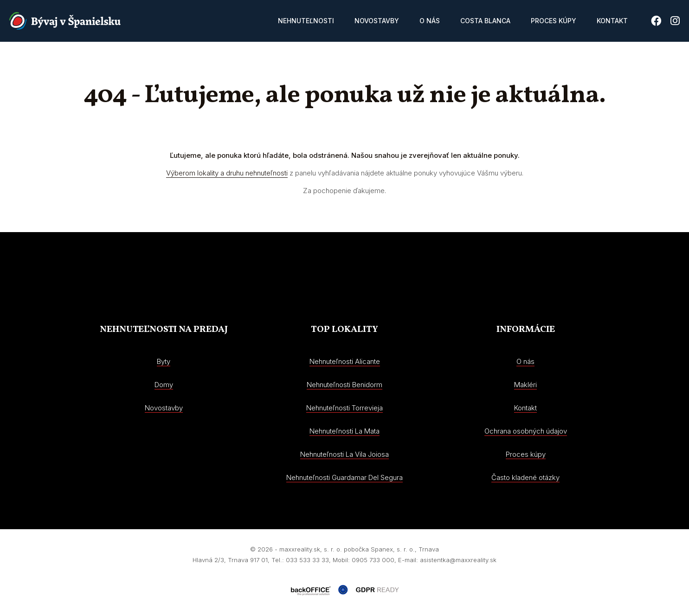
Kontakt (612, 21)
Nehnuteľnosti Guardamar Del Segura (344, 477)
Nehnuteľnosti (306, 21)
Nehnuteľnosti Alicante (345, 361)
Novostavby (377, 21)
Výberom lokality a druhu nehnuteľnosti (227, 173)
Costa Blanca (485, 21)
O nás (430, 21)
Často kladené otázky (525, 477)
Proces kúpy (554, 21)
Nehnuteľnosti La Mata (344, 431)
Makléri (525, 385)
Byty (164, 361)
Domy (164, 385)
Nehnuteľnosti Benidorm (344, 385)
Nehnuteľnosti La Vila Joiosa (344, 454)
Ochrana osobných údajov (526, 431)
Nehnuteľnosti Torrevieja (344, 408)
